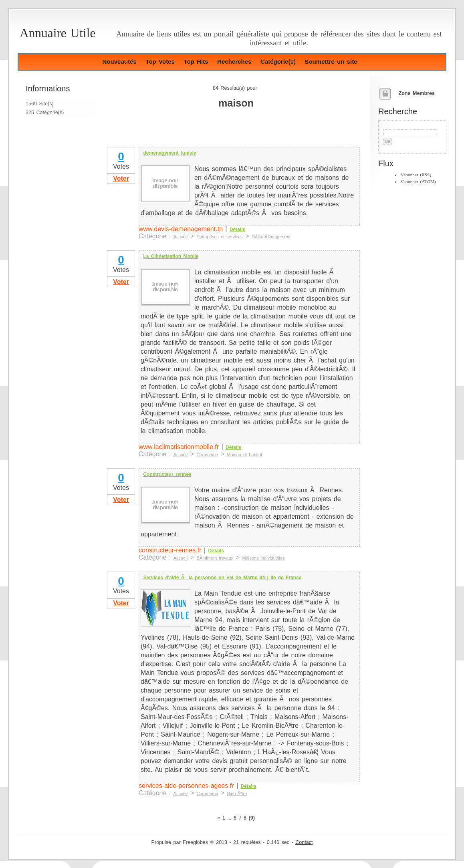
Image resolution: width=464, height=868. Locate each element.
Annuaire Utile (57, 33)
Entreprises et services (219, 237)
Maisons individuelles (264, 558)
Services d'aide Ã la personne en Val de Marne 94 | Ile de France (222, 578)
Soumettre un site (331, 61)
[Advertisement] (200, 134)
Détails (237, 230)
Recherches (234, 61)
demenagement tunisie (169, 153)
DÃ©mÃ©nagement (271, 237)
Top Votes (160, 61)
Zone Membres (417, 93)
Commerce (207, 455)
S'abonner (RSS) (416, 175)
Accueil (181, 237)
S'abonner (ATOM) (418, 181)
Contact (304, 842)
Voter (121, 178)
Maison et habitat (244, 455)
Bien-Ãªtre (237, 793)
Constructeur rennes (167, 474)
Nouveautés (119, 61)
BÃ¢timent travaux (215, 558)
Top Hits (196, 61)
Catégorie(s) (278, 61)
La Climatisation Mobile (171, 256)
